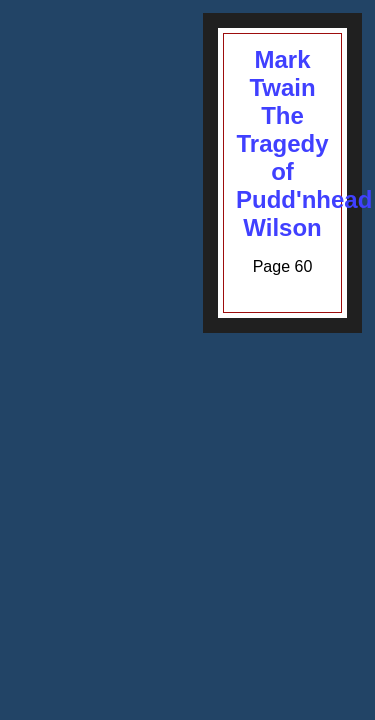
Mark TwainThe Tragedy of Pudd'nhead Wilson (304, 143)
